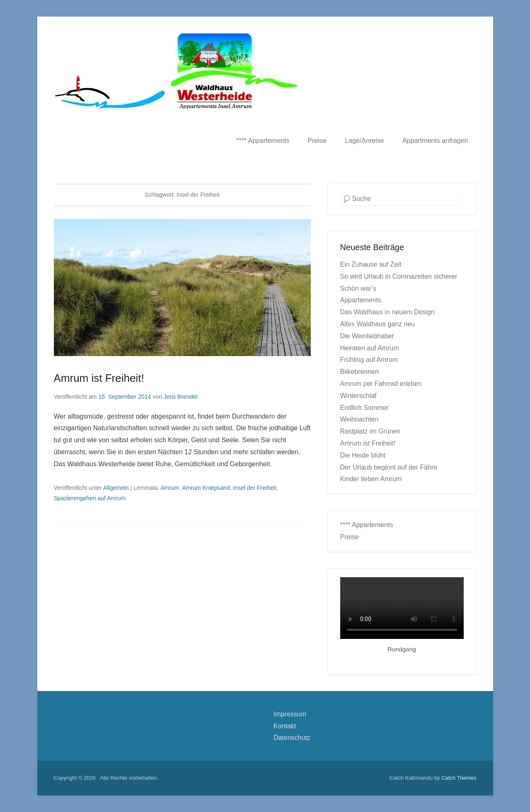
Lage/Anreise (364, 141)
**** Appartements (263, 141)
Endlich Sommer (364, 408)
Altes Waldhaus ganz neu (378, 324)
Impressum (290, 714)
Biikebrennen (359, 372)
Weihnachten (359, 419)
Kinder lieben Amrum (371, 479)
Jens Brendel (181, 397)
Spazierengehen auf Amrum (90, 498)
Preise (317, 141)
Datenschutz (292, 738)
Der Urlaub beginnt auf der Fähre (389, 467)
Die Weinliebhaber (367, 336)
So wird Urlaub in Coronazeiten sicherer (399, 276)
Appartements (361, 300)
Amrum (170, 488)
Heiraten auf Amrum (370, 348)
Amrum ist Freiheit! (99, 378)
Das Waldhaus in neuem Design (387, 312)
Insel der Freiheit (254, 488)
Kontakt (285, 726)
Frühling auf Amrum (369, 360)
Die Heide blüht (363, 455)
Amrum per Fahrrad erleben (381, 384)
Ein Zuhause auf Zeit (371, 264)
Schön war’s (358, 288)
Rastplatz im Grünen (370, 431)
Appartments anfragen (435, 141)
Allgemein (116, 488)
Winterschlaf (358, 396)
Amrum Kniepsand (206, 488)
